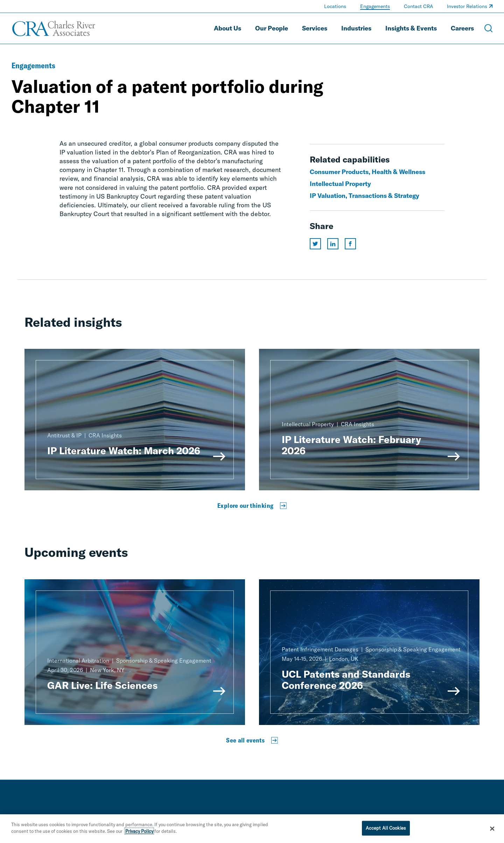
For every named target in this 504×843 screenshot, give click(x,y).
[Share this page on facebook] (350, 244)
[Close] (492, 829)
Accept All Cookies (386, 828)
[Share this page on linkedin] (333, 244)
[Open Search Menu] (489, 28)
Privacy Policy (139, 831)
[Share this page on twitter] (315, 244)
